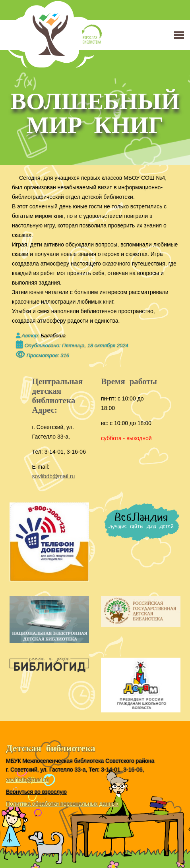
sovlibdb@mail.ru (54, 476)
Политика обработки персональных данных (62, 804)
